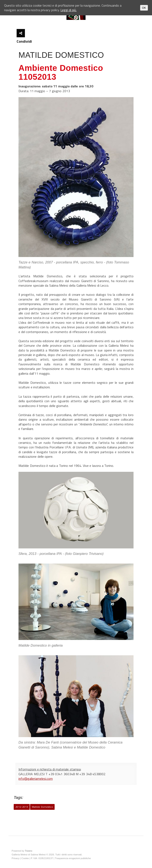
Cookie (25, 858)
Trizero (29, 851)
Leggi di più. (69, 10)
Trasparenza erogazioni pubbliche (73, 858)
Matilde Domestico (42, 807)
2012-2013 (22, 807)
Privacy (16, 858)
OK (144, 8)
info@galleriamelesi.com (36, 779)
